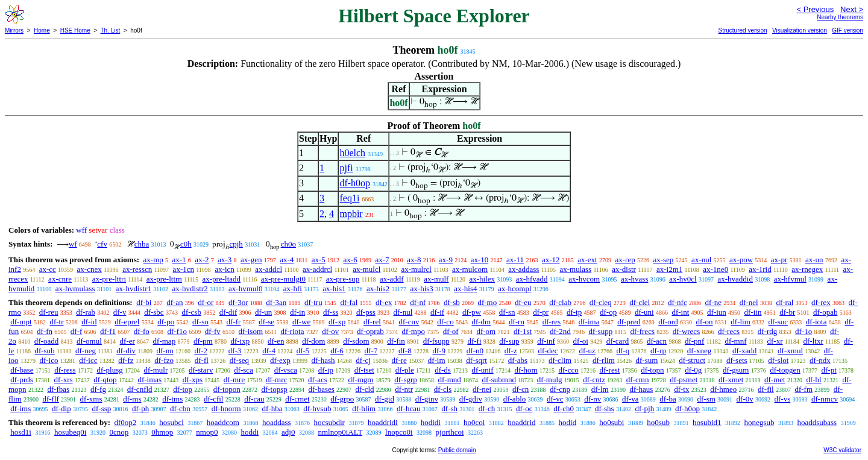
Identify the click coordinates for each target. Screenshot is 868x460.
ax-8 (414, 260)
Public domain (457, 450)
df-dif (228, 312)
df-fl (202, 360)
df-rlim (604, 360)
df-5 (303, 351)
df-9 (439, 351)
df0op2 (125, 422)
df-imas (149, 380)
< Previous (815, 9)
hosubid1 (707, 422)
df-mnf (735, 341)
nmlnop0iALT (340, 432)
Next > (852, 9)
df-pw (472, 312)
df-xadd (744, 351)
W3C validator (842, 450)
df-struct (692, 360)
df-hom (526, 370)
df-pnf (695, 341)
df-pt (829, 370)
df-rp (658, 351)
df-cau (254, 399)
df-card (618, 341)
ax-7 (382, 260)
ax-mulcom (470, 269)
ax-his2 (378, 288)
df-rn (517, 322)
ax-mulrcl (416, 269)
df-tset (364, 370)
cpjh (236, 244)
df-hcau (409, 408)
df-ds (443, 370)
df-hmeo (723, 389)
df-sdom (356, 341)
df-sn (507, 312)
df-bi (144, 302)
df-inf (546, 341)
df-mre (234, 380)
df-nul (403, 312)
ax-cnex (90, 269)
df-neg (86, 351)
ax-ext (587, 260)
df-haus (641, 389)
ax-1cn (184, 269)
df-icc (88, 360)
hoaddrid (521, 422)
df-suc (778, 322)
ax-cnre (60, 279)
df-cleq (601, 302)
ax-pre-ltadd (222, 279)
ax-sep (663, 260)
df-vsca (286, 370)
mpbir (351, 214)
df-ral (785, 302)
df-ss (331, 312)
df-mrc (276, 380)
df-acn (657, 341)
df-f (77, 331)
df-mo (487, 302)
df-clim (560, 360)
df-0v (745, 399)
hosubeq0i (70, 432)
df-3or (238, 302)
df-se (266, 322)
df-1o (804, 331)
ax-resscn (137, 269)
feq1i (349, 198)
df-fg (98, 389)
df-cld (365, 389)
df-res (552, 322)
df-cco (568, 370)
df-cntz (594, 380)
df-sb (452, 302)
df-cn (520, 389)
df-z (511, 351)
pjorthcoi (450, 432)
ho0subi (612, 422)
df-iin (753, 312)
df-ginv (427, 399)
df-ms (132, 399)
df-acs (318, 380)
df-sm (706, 399)
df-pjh (644, 408)
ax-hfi (293, 288)
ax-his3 (422, 288)
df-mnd (450, 380)
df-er (127, 341)
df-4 (269, 351)
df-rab (86, 312)
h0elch (352, 153)
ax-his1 (334, 288)
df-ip (326, 370)
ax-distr (624, 269)
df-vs (783, 399)
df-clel (640, 302)
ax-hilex (482, 279)
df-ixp (240, 341)
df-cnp (560, 389)
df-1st (523, 331)
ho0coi (474, 422)
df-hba (272, 408)
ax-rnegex (807, 269)
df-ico (49, 360)
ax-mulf (436, 279)
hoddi (250, 432)
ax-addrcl (317, 269)
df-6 (337, 351)
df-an (175, 302)
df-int (680, 312)
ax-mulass (575, 269)
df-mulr (156, 370)
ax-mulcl (366, 269)
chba (142, 244)
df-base (22, 370)
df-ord (668, 322)
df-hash (323, 360)
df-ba (668, 399)
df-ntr (404, 389)
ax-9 (446, 260)
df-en (276, 341)
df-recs (729, 331)
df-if (437, 312)
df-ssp (101, 408)
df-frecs (643, 331)
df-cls (443, 389)
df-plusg (109, 370)
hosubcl (171, 422)
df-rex (821, 302)
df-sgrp (406, 380)
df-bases (321, 389)
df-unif (483, 370)
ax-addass (524, 269)
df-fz (126, 360)
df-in (297, 312)
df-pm (203, 341)
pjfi (346, 168)
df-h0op (355, 183)
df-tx (681, 389)
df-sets (737, 360)
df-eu (523, 302)
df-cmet (297, 399)
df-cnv (409, 322)
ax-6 (351, 260)
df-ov (330, 331)
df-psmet (684, 380)
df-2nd (560, 331)
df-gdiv (471, 399)
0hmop (162, 432)
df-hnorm (226, 408)
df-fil (766, 389)
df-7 (371, 351)
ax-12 (551, 260)
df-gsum (736, 370)
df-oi (581, 341)
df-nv (593, 399)
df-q (623, 351)
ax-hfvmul (790, 279)
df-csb (191, 312)
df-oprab (370, 331)
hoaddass (277, 422)
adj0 (288, 432)
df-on (704, 322)
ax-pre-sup (343, 279)
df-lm (600, 389)
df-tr (56, 322)
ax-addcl (269, 269)
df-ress (65, 370)
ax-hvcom (584, 279)
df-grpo (342, 399)
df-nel (749, 302)
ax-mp (153, 260)
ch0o (288, 244)
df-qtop (105, 380)
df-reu (49, 312)
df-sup (509, 341)
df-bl (813, 380)
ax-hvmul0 (245, 288)
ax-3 (225, 260)
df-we (301, 322)
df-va (630, 399)
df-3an (276, 302)
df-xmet (731, 380)
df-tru (313, 302)
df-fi (474, 341)
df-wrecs (686, 331)
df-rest (609, 370)
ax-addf (392, 279)
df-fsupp (436, 341)
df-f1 (108, 331)
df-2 (201, 351)
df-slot (778, 360)
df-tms (172, 399)
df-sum (647, 360)
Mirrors (14, 30)
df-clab (560, 302)
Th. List (111, 30)
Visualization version (800, 30)
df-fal (349, 302)
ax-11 (515, 260)
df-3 (235, 351)
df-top (183, 389)
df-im (437, 360)
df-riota (292, 331)
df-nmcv (825, 399)
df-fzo (164, 360)
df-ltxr (813, 341)
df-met (775, 380)
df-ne (713, 302)
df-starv (201, 370)
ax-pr (779, 260)
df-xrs (64, 380)
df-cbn (180, 408)
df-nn (165, 351)
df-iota (816, 322)
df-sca (244, 370)
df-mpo (414, 331)
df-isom (251, 331)
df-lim (741, 322)
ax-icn (224, 269)
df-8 (405, 351)
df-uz (587, 351)
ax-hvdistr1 (134, 288)
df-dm (481, 322)
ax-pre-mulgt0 (283, 279)
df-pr (541, 312)
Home (42, 30)
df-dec (548, 351)
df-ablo (515, 399)
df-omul (89, 341)
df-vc (555, 399)
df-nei (482, 389)
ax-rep (625, 260)
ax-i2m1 (669, 269)
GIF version (848, 30)
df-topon (227, 389)
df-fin (396, 341)
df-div (126, 351)
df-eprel (127, 322)
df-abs (518, 360)
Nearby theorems (840, 17)
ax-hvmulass (75, 288)
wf (73, 244)
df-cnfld (140, 389)
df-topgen (785, 370)
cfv (102, 244)
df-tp (574, 312)
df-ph (140, 408)
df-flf (50, 399)
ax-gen (251, 260)
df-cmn (638, 380)
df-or (206, 302)
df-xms (91, 399)
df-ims (20, 408)
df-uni (644, 312)
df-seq (240, 360)
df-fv (213, 331)
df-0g (693, 370)
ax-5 (319, 260)
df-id (89, 322)
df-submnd (499, 380)
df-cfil (213, 399)
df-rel (372, 322)
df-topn (652, 370)
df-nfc (678, 302)
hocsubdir (329, 422)
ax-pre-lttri (109, 279)
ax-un (814, 260)
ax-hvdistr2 (190, 288)
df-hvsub (317, 408)
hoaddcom (223, 422)
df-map (165, 341)
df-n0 (475, 351)
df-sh (449, 408)
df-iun (717, 312)
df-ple (405, 370)
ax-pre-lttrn (164, 279)
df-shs (605, 408)
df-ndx (820, 360)
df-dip (61, 408)
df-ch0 (564, 408)
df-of (451, 331)
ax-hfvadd (532, 279)
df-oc (524, 408)
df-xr (775, 341)
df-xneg (699, 351)
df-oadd (46, 341)
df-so (200, 322)
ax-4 (287, 260)
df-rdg (768, 331)
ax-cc (48, 269)
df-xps (193, 380)
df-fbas (58, 389)
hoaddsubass (817, 422)
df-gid (385, 399)
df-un (263, 312)
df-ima (589, 322)
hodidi (431, 422)
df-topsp (274, 389)
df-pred (629, 322)
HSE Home (75, 30)
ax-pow (741, 260)
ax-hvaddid (735, 279)
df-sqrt (476, 360)
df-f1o (178, 331)
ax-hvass (635, 279)
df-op (608, 312)
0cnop (119, 432)
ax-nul (701, 260)
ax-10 (480, 260)
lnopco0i (399, 432)
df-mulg (550, 380)
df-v (120, 312)
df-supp (600, 331)
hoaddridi (383, 422)
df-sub (44, 351)
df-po (166, 322)
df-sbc (154, 312)
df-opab (825, 312)
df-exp (280, 360)
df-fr (234, 322)
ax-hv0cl (683, 279)
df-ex (384, 302)
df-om (486, 331)
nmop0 (207, 432)
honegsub (759, 422)
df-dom (313, 341)
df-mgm (361, 380)
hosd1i (21, 432)
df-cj (363, 360)
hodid (568, 422)
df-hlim (364, 408)
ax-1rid (760, 269)
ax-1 (179, 260)
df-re (399, 360)
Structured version (742, 30)
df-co (445, 322)
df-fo (142, 331)
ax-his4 (465, 288)
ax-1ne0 (715, 269)
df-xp (337, 322)
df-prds (22, 380)
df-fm (804, 389)
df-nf (418, 302)
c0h (186, 244)
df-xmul (790, 351)
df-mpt (21, 322)
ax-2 (202, 260)
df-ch (487, 408)
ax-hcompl (515, 288)
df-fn (45, 331)
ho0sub (658, 422)
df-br (787, 312)
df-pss (366, 312)
